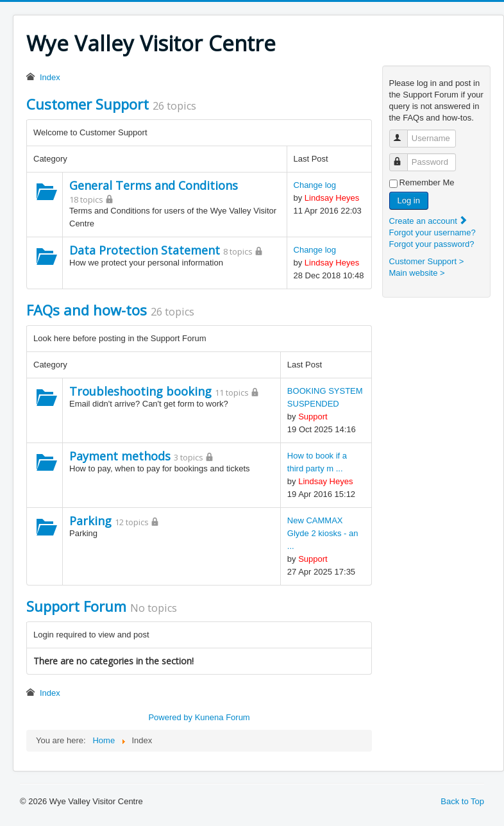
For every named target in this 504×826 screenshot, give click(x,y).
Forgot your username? (433, 232)
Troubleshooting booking (140, 391)
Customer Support (88, 104)
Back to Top (462, 801)
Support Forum (76, 606)
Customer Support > (427, 261)
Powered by (170, 717)
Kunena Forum (223, 717)
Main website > (417, 273)
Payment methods (120, 456)
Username (404, 133)
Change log (315, 185)
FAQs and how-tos (87, 310)
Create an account (429, 221)
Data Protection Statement (145, 250)
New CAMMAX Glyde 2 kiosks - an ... (323, 533)
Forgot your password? (432, 244)
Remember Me (427, 182)
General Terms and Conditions (154, 185)
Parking (90, 521)
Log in (409, 200)
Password (404, 157)
